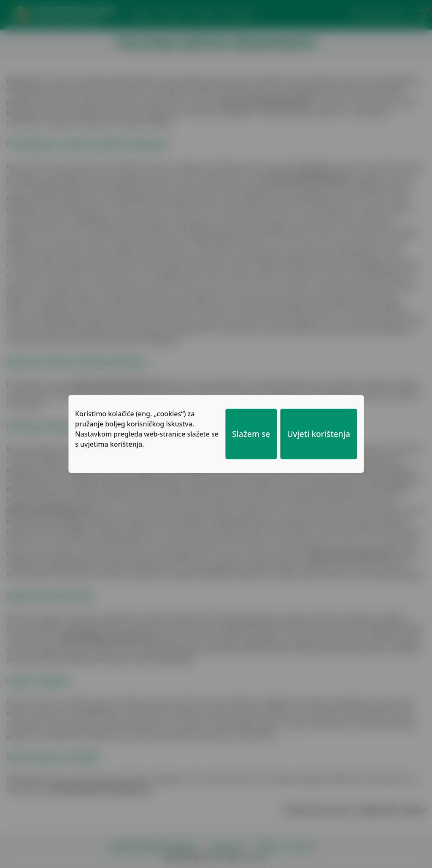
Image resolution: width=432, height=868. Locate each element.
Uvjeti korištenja (319, 434)
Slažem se (251, 434)
